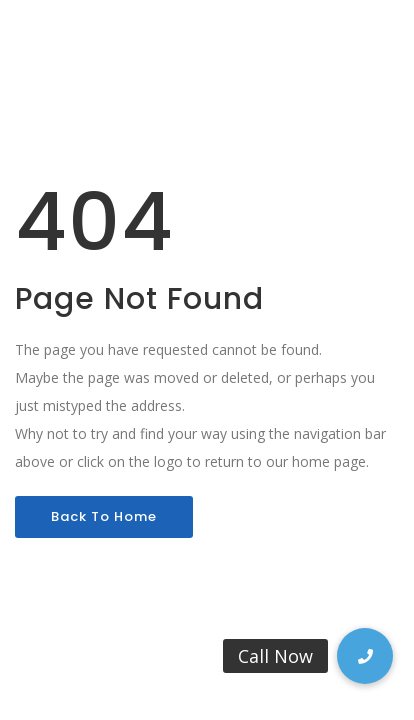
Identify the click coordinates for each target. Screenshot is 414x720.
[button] (365, 656)
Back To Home (104, 516)
